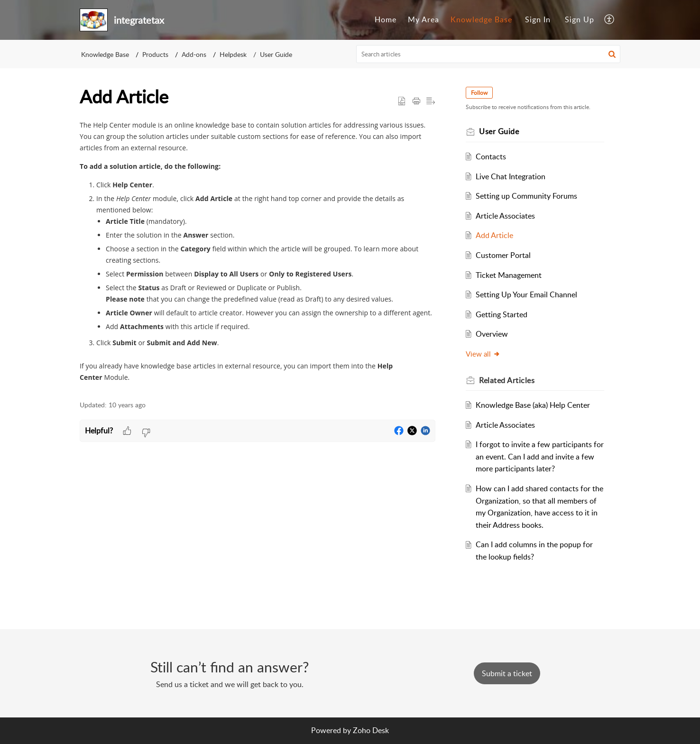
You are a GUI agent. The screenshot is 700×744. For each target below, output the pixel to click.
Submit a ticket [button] (507, 673)
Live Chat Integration (511, 176)
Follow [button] (479, 93)
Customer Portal (503, 255)
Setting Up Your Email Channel (526, 294)
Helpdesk (233, 54)
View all (483, 354)
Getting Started (502, 314)
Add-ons (194, 54)
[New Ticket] (507, 673)
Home (386, 19)
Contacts (491, 156)
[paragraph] (258, 255)
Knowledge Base (481, 19)
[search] (488, 54)
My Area (424, 19)
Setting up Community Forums (526, 196)
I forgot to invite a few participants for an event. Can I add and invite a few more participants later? (540, 456)
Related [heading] (507, 380)
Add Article (494, 235)
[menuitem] (386, 20)
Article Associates (505, 216)
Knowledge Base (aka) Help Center (533, 405)
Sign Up (580, 19)
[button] (610, 20)
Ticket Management (509, 275)
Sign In (538, 19)
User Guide (276, 54)
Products (155, 54)
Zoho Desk (371, 730)
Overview (492, 334)
